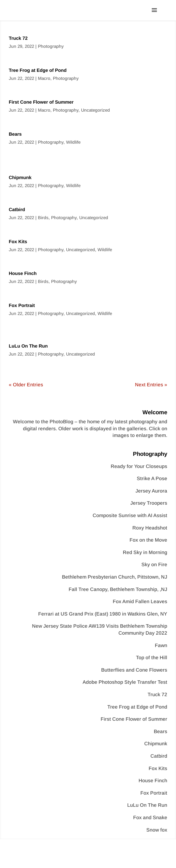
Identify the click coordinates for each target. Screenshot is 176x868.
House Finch (23, 273)
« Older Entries (26, 385)
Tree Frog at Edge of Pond (38, 70)
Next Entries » (151, 385)
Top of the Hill (152, 658)
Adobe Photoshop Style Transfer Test (125, 682)
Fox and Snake (150, 817)
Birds (43, 218)
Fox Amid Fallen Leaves (140, 601)
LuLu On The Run (28, 346)
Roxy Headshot (150, 528)
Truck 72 (18, 38)
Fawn (161, 645)
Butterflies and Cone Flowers (134, 670)
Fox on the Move (148, 540)
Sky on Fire (154, 564)
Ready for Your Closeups (139, 466)
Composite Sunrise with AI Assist (130, 515)
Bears (15, 134)
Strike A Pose (152, 478)
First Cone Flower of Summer (41, 102)
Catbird (17, 210)
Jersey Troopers (149, 503)
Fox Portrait (22, 305)
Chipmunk (20, 178)
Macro (44, 78)
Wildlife (73, 142)
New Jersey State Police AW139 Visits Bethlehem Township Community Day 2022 (100, 629)
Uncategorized (95, 110)
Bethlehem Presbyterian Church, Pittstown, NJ (115, 577)
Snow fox (157, 830)
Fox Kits (18, 242)
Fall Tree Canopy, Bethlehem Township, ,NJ (118, 589)
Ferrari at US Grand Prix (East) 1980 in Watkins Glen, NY (103, 614)
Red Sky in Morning (145, 552)
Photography (51, 46)
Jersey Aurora (151, 491)
